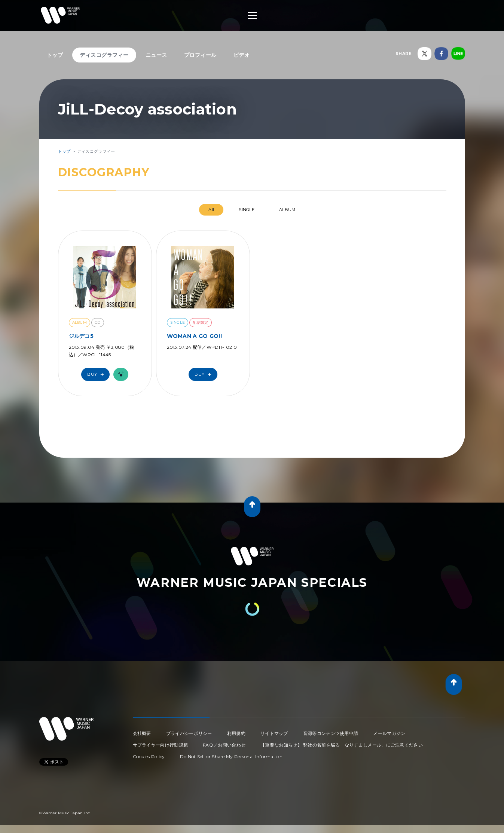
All (211, 210)
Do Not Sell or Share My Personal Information (231, 756)
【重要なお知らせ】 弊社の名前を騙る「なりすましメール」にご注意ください (342, 745)
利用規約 (236, 733)
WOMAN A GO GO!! (195, 336)
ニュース (156, 55)
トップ (55, 55)
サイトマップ (274, 733)
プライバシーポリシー (189, 733)
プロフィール (200, 55)
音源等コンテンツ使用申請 (331, 733)
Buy (97, 374)
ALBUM (287, 210)
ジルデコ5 (81, 336)
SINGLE (247, 210)
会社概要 (142, 733)
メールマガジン (389, 733)
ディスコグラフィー (104, 55)
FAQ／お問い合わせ (224, 745)
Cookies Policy (149, 756)
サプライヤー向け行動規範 (161, 745)
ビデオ (242, 55)
